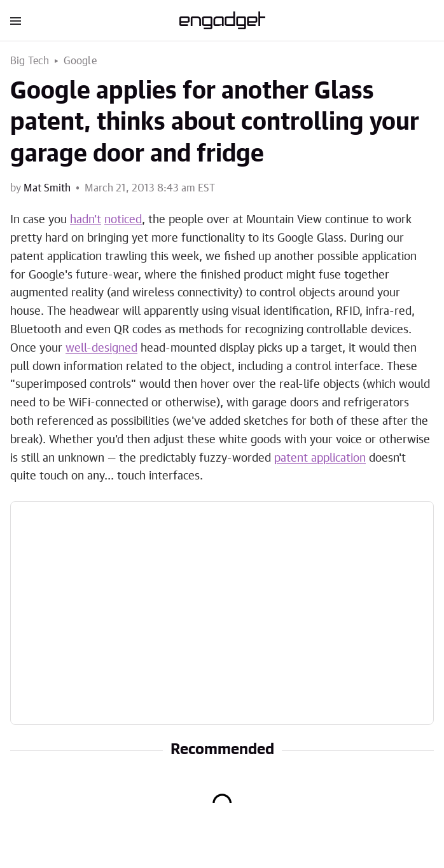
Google (80, 61)
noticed (123, 220)
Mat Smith (47, 188)
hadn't (86, 220)
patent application (320, 458)
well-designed (101, 348)
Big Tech (30, 61)
